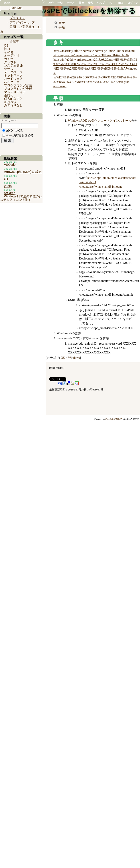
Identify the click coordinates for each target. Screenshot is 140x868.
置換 (81, 3)
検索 (90, 3)
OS (63, 358)
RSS (121, 3)
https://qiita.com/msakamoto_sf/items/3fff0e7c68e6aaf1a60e (91, 55)
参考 (62, 23)
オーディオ (12, 55)
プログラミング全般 (18, 89)
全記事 (14, 42)
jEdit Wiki (16, 8)
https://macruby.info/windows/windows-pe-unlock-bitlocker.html (94, 51)
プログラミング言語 (18, 85)
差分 (51, 3)
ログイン (133, 3)
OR (20, 131)
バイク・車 (12, 82)
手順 (62, 27)
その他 (9, 52)
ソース (71, 3)
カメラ (9, 59)
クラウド (10, 62)
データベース (13, 72)
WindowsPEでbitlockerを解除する (77, 11)
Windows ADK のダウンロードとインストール (100, 121)
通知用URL (57, 368)
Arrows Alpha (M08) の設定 (23, 172)
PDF (112, 3)
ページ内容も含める (20, 136)
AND (9, 131)
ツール (9, 69)
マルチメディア (15, 92)
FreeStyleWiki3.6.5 (114, 419)
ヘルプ (101, 3)
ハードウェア (13, 79)
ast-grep (10, 193)
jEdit (7, 49)
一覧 (60, 3)
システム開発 (13, 65)
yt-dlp (8, 186)
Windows (74, 358)
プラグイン (17, 18)
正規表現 (10, 102)
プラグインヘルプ (22, 22)
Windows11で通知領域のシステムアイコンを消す (21, 198)
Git (6, 179)
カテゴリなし (13, 105)
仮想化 (9, 95)
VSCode (10, 165)
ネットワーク (13, 75)
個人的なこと (13, 99)
